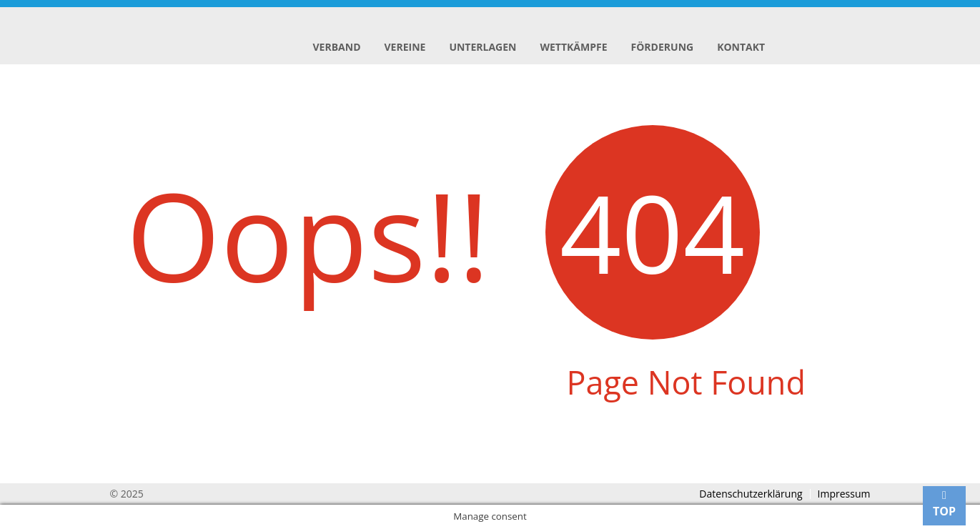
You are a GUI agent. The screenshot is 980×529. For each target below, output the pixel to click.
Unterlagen (482, 47)
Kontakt (741, 47)
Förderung (663, 47)
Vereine (405, 47)
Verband (337, 47)
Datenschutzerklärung (751, 494)
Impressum (844, 494)
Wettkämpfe (573, 47)
